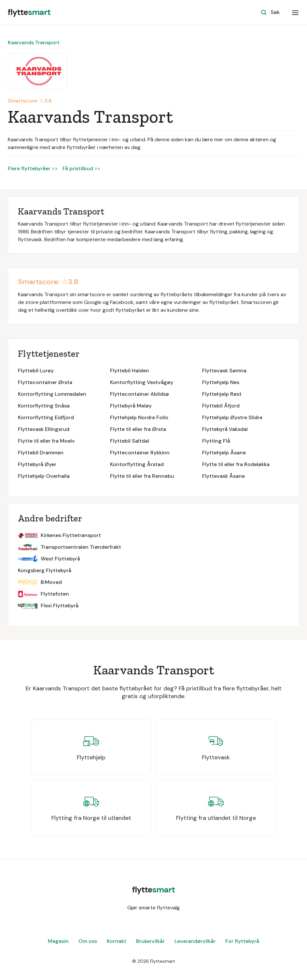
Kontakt (117, 941)
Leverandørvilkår (195, 941)
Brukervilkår (150, 941)
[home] (29, 12)
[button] (295, 12)
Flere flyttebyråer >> (33, 168)
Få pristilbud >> (81, 168)
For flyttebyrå (242, 941)
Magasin (58, 941)
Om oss (88, 941)
